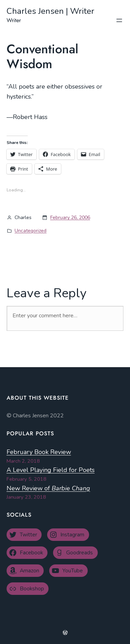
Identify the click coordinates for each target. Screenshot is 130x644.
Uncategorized (31, 231)
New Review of (48, 488)
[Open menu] (119, 20)
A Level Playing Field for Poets (51, 470)
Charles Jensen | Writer (50, 11)
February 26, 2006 (70, 217)
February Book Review (39, 452)
